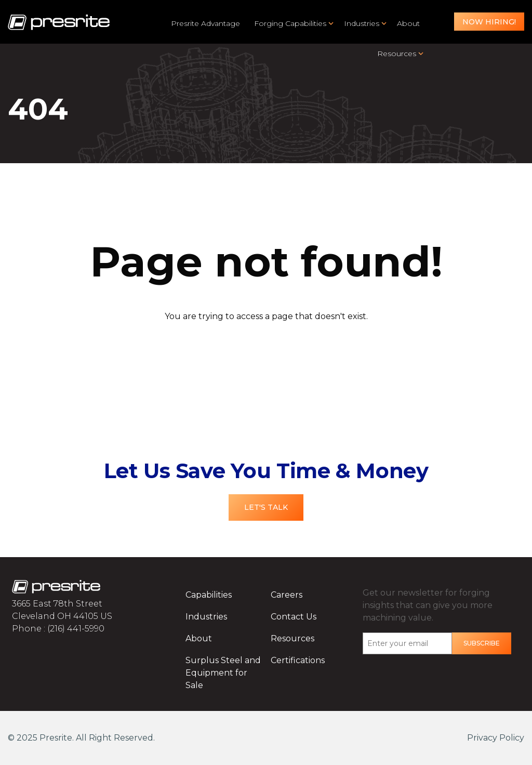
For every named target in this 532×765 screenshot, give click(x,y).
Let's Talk (266, 507)
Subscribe (482, 643)
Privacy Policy (496, 738)
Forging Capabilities (290, 23)
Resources (397, 54)
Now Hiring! (489, 22)
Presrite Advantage (205, 23)
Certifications (298, 660)
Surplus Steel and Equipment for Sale (223, 673)
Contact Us (294, 617)
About (408, 23)
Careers (287, 595)
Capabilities (209, 595)
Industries (362, 23)
